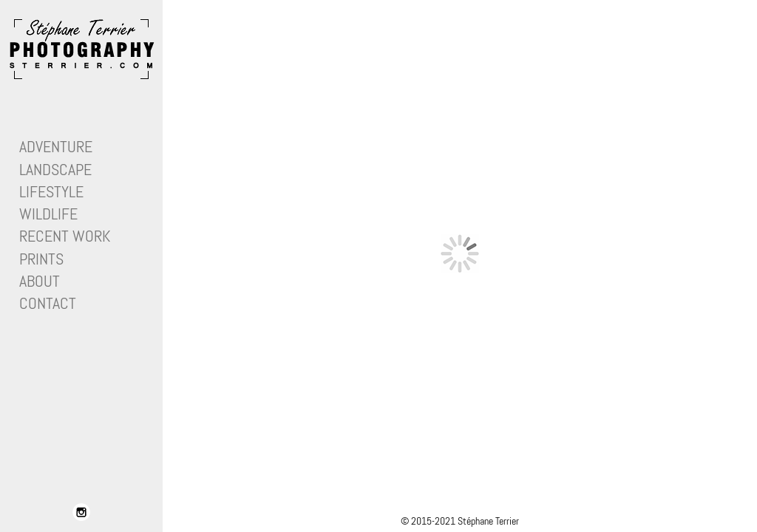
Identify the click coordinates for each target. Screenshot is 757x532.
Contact (48, 303)
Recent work (65, 236)
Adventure (56, 147)
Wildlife (48, 214)
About (40, 281)
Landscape (55, 170)
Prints (41, 259)
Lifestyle (51, 192)
